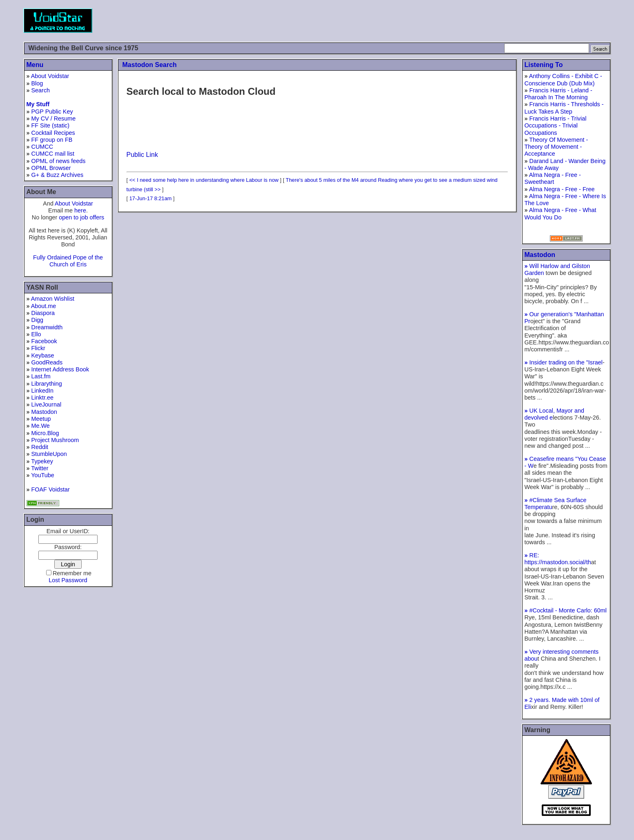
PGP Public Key (52, 112)
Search (41, 90)
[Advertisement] (463, 20)
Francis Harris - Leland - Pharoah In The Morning (558, 94)
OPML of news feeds (59, 161)
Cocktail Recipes (53, 133)
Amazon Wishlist (53, 299)
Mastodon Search (150, 65)
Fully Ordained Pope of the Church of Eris (68, 261)
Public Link (142, 155)
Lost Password (68, 580)
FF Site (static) (51, 125)
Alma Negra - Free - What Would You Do (561, 213)
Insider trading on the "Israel (564, 362)
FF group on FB (52, 140)
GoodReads (47, 362)
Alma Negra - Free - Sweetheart (553, 178)
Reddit (40, 447)
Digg (38, 320)
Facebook (44, 341)
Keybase (43, 355)
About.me (44, 306)
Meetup (41, 419)
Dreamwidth (47, 327)
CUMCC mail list (53, 154)
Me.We (41, 426)
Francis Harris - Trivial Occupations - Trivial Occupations (556, 126)
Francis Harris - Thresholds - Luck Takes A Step (564, 108)
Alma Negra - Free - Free (562, 189)
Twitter (40, 468)
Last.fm (41, 376)
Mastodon (44, 412)
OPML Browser (51, 168)
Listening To (544, 65)
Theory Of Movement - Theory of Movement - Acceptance (556, 147)
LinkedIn (42, 391)
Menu (35, 65)
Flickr (38, 348)
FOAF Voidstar (51, 489)
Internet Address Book (60, 369)
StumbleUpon (49, 454)
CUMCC (42, 147)
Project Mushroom (55, 440)
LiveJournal (47, 404)
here (80, 210)
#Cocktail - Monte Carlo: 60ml (566, 610)
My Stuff (38, 104)
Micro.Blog (45, 433)
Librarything (47, 384)
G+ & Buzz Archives (58, 175)
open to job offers (81, 217)
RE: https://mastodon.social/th (558, 559)
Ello (36, 334)
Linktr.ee (42, 398)
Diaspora (43, 313)
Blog (37, 83)
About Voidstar (50, 76)
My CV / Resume (54, 118)
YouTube (43, 475)
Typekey (42, 461)
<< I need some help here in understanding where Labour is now (204, 180)
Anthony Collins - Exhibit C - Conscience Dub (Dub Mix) (563, 79)
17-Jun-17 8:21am (151, 198)
